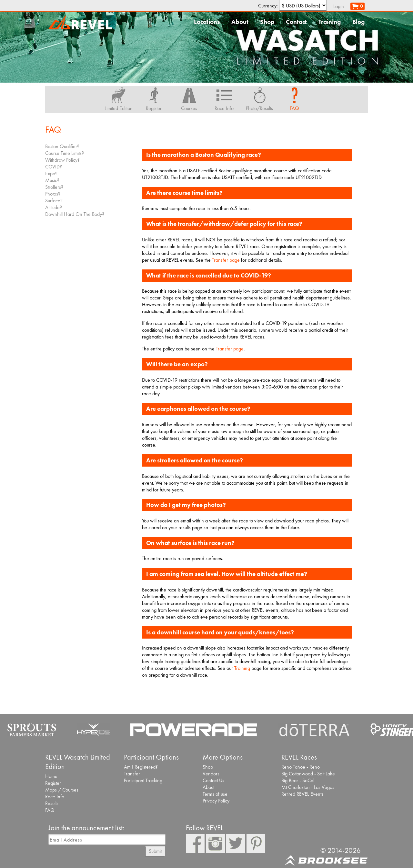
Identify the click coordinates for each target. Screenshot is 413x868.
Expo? (51, 173)
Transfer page (226, 260)
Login (339, 6)
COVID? (54, 167)
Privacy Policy (216, 801)
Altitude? (54, 207)
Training (330, 22)
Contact (296, 22)
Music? (52, 180)
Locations (207, 22)
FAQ (50, 810)
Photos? (53, 194)
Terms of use (215, 794)
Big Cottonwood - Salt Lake (308, 774)
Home (51, 776)
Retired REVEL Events (302, 794)
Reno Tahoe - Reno (301, 767)
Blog (358, 22)
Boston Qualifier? (62, 146)
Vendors (211, 774)
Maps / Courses (62, 790)
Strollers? (54, 187)
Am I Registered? (141, 767)
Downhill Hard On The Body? (75, 214)
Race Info (55, 797)
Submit (155, 851)
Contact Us (213, 780)
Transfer (132, 774)
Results (52, 803)
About (240, 22)
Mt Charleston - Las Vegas (308, 787)
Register (53, 783)
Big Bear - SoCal (298, 780)
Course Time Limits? (65, 153)
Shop (267, 22)
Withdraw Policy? (62, 160)
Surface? (54, 201)
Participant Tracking (143, 780)
